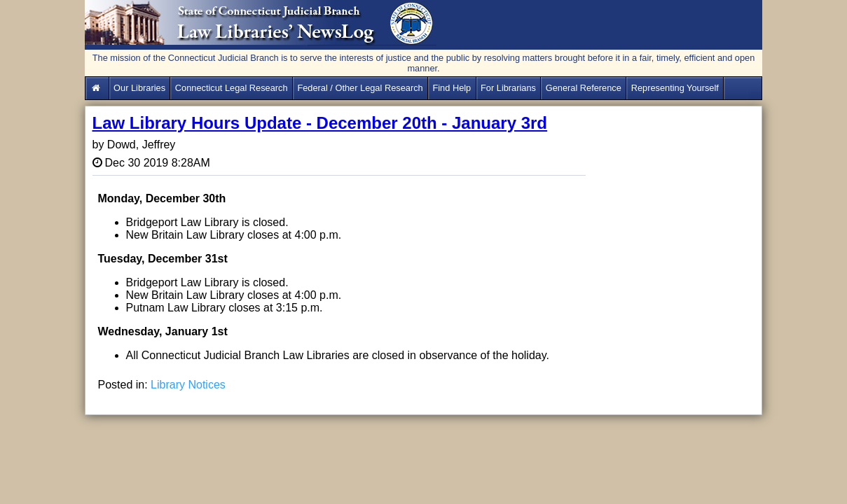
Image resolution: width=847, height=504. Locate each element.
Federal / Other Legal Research (360, 88)
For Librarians (508, 88)
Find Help (452, 88)
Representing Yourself (675, 88)
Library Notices (188, 385)
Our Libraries (139, 88)
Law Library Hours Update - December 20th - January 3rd (320, 123)
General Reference (584, 88)
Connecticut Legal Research (232, 88)
